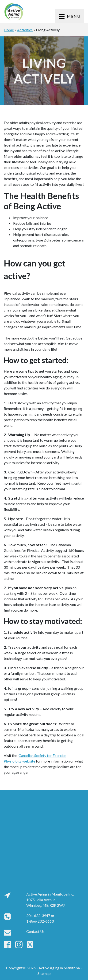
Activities (25, 30)
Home (9, 30)
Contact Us (35, 931)
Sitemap (44, 973)
